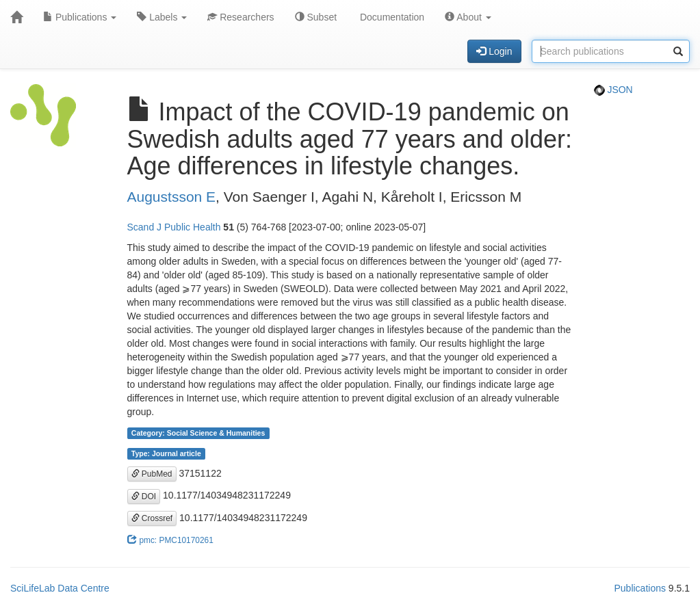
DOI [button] (144, 497)
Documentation (391, 17)
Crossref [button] (152, 518)
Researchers (241, 17)
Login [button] (494, 51)
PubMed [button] (152, 474)
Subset (316, 17)
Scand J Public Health (174, 227)
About (468, 17)
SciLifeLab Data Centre (60, 588)
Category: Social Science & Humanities (198, 433)
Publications (80, 17)
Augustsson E (172, 197)
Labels (162, 17)
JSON (613, 90)
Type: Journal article (166, 453)
